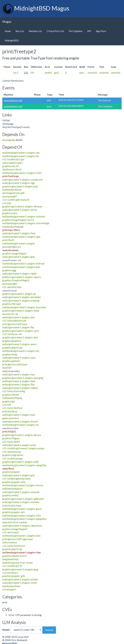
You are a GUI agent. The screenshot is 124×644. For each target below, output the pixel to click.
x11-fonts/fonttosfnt (14, 546)
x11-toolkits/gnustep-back (16, 479)
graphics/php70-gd (12, 549)
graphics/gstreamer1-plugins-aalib (20, 462)
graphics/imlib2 (10, 495)
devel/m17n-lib (10, 314)
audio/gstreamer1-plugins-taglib (19, 274)
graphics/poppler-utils (14, 482)
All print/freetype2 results (16, 127)
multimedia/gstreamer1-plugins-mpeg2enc (24, 519)
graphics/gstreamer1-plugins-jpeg (20, 569)
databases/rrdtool (12, 169)
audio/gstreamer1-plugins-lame (19, 381)
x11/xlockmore (10, 573)
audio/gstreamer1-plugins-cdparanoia (22, 526)
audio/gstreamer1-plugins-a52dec (20, 579)
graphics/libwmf (11, 395)
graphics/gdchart (11, 361)
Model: (6, 630)
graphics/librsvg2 (12, 304)
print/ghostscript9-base (15, 324)
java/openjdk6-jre (12, 247)
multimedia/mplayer (13, 489)
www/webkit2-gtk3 (12, 163)
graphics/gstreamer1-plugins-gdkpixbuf (23, 499)
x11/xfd (7, 405)
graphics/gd (9, 401)
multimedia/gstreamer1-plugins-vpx (21, 153)
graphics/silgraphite (13, 455)
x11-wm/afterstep (12, 287)
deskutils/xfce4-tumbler (15, 522)
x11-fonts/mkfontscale (14, 321)
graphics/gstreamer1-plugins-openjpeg (23, 378)
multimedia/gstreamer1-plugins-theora (23, 485)
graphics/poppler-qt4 (13, 512)
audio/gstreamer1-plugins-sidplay (20, 388)
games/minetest (11, 418)
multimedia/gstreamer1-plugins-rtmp (22, 552)
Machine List (35, 31)
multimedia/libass (11, 586)
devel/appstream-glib (13, 193)
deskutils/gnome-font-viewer (18, 563)
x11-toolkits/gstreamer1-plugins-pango (23, 448)
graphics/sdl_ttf (11, 166)
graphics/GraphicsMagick (16, 280)
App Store (101, 31)
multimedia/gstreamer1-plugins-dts (21, 351)
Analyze (49, 630)
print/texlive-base (12, 506)
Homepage (8, 124)
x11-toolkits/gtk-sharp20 (16, 200)
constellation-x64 (13, 100)
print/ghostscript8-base (15, 364)
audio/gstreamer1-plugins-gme (19, 257)
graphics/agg (9, 270)
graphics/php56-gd (12, 348)
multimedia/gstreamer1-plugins (19, 243)
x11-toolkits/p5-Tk (12, 566)
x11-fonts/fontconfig (14, 391)
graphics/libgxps (11, 438)
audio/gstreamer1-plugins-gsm (19, 475)
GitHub (6, 120)
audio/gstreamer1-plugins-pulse (19, 445)
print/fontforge (11, 176)
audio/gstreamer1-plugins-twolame (21, 502)
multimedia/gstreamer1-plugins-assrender (24, 307)
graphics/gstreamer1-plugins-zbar (20, 337)
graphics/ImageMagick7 (15, 529)
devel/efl (7, 368)
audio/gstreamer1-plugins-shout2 (20, 421)
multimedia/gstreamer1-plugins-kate (21, 536)
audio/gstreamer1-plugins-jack (18, 317)
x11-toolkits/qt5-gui (13, 159)
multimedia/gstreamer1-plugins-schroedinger (26, 223)
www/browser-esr (12, 260)
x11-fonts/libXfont (12, 408)
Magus (7, 22)
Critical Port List (55, 31)
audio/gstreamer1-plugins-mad (19, 415)
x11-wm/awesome (12, 452)
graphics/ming (10, 354)
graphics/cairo (10, 213)
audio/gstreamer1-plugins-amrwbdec (22, 297)
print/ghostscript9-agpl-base (18, 539)
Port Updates (76, 31)
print (5, 602)
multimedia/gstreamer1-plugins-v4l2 (22, 516)
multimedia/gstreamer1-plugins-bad (21, 267)
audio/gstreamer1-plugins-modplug (21, 301)
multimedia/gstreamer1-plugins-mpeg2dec (24, 465)
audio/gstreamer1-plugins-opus (19, 358)
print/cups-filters (11, 230)
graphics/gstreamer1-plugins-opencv (22, 277)
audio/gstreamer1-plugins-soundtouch (23, 180)
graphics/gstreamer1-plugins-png (20, 186)
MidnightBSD (12, 40)
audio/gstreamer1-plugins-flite (19, 384)
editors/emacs (10, 542)
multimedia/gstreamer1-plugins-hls (21, 156)
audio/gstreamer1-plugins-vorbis (20, 583)
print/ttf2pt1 (9, 431)
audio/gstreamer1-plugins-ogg (19, 183)
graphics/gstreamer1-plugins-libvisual (22, 206)
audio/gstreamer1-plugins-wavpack (21, 492)
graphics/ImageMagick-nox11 (18, 220)
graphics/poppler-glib (14, 576)
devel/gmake (9, 140)
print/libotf (8, 240)
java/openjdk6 (10, 284)
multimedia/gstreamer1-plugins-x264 (22, 173)
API (89, 31)
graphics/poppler (11, 472)
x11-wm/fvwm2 (11, 532)
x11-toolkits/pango (13, 458)
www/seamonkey (11, 371)
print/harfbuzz (10, 411)
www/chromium (10, 250)
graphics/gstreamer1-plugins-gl (19, 294)
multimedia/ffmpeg (12, 398)
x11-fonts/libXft (11, 442)
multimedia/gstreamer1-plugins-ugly (21, 237)
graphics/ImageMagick (14, 253)
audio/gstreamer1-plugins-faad (19, 233)
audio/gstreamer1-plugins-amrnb (20, 210)
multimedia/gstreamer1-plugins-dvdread (23, 263)
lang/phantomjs (10, 559)
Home (8, 31)
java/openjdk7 (10, 196)
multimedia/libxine (12, 190)
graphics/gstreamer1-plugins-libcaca (22, 435)
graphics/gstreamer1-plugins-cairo (21, 331)
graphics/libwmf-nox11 (15, 556)
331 (26, 73)
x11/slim (7, 203)
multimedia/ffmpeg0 (13, 227)
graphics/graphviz (12, 341)
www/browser (10, 290)
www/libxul (8, 468)
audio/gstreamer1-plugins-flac (18, 327)
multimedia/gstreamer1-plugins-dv (20, 425)
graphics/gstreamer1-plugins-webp (21, 311)
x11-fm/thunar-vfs (12, 334)
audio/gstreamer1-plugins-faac (19, 374)
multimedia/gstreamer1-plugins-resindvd (24, 216)
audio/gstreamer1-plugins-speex (19, 344)
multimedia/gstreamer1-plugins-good (22, 509)
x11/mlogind (9, 589)
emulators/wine (10, 428)
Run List (20, 31)
